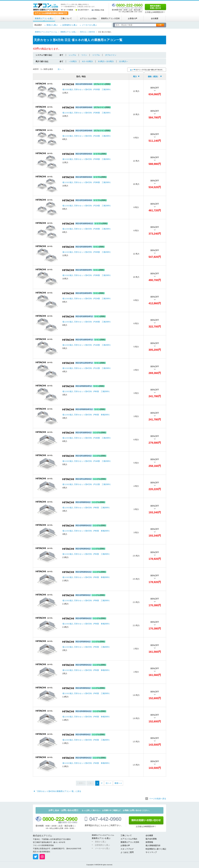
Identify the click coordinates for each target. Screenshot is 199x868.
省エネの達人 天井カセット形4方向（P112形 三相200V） (87, 368)
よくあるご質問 (127, 852)
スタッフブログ (127, 849)
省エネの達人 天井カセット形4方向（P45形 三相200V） (87, 693)
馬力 (135, 76)
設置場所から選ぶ (70, 25)
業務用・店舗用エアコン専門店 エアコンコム (46, 7)
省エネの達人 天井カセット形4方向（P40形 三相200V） (87, 740)
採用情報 (149, 842)
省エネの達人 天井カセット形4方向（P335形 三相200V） (87, 89)
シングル (72, 55)
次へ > (108, 783)
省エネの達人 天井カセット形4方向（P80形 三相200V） (87, 391)
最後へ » (118, 783)
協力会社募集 (151, 839)
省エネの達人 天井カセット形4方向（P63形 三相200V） (87, 554)
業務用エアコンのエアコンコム (103, 835)
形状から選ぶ (52, 25)
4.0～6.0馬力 (87, 61)
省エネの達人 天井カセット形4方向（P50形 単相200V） (87, 670)
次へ (60, 69)
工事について (66, 18)
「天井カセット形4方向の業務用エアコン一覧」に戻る (58, 791)
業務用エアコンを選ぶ (44, 18)
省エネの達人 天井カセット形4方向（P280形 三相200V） (87, 113)
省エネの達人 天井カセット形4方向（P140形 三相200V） (87, 345)
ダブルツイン (111, 55)
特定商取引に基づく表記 (156, 849)
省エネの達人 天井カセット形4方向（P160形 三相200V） (87, 229)
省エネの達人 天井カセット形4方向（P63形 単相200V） (87, 577)
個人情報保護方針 (153, 845)
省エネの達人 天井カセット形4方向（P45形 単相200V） (87, 717)
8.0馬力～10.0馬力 (106, 61)
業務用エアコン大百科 (110, 18)
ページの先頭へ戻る (158, 799)
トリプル (96, 55)
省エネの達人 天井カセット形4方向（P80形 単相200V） (87, 415)
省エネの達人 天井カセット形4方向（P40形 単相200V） (87, 763)
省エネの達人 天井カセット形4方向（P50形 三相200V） (87, 647)
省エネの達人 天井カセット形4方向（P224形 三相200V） (87, 136)
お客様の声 (133, 18)
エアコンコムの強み (88, 18)
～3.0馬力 (73, 61)
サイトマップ (151, 852)
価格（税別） (153, 76)
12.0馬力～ (124, 61)
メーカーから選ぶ (89, 25)
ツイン (84, 55)
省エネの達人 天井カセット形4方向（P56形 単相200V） (87, 624)
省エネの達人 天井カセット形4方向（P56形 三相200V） (87, 600)
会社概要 (155, 18)
